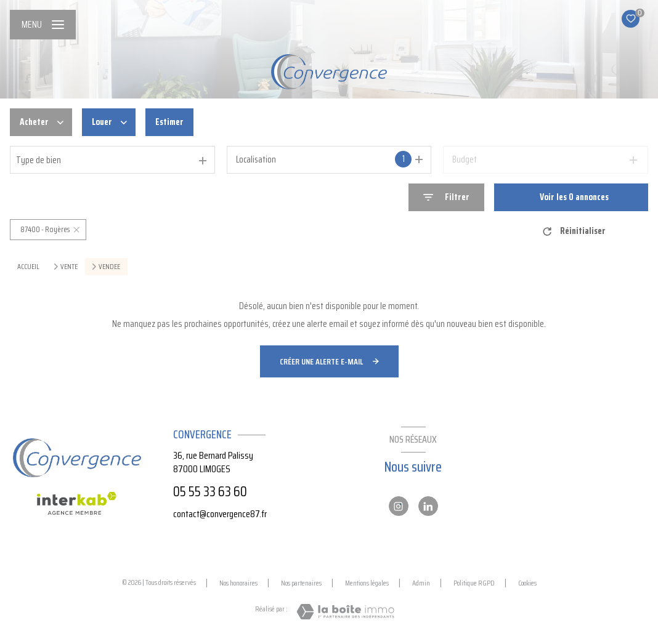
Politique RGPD (474, 583)
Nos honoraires (238, 583)
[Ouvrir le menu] (43, 25)
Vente (69, 267)
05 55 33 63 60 (210, 492)
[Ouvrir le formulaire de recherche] (446, 197)
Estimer (169, 122)
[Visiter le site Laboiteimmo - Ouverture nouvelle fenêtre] (345, 612)
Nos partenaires (301, 583)
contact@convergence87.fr (220, 514)
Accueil (28, 266)
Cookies (527, 583)
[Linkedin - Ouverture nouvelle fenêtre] (428, 506)
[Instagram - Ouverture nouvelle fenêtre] (399, 506)
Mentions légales (367, 583)
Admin (421, 583)
